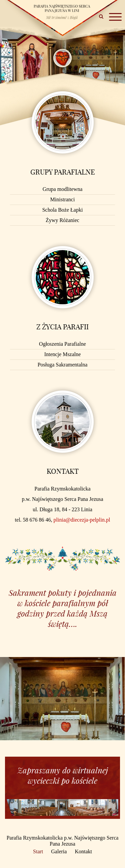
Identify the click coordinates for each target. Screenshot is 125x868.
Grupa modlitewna (63, 189)
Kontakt (63, 471)
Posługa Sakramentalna (63, 365)
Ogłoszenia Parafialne (62, 344)
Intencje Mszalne (63, 354)
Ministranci (63, 199)
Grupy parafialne (63, 172)
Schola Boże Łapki (63, 210)
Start (38, 851)
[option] (62, 698)
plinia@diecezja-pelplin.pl (82, 520)
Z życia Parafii (62, 327)
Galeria (59, 851)
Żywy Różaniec (62, 220)
